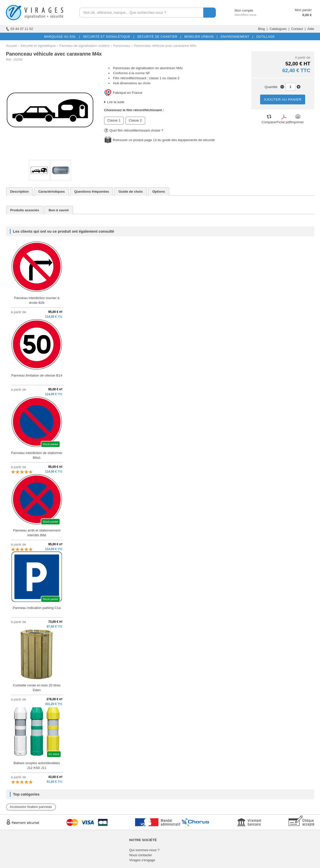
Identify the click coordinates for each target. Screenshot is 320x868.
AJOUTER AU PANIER (283, 99)
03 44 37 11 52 (20, 29)
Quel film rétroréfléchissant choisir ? (134, 130)
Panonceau (122, 46)
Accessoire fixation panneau (31, 807)
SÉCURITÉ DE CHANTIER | (158, 37)
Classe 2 (135, 120)
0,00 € (307, 15)
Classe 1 (114, 120)
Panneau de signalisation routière (84, 46)
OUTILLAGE (265, 37)
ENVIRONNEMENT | (236, 37)
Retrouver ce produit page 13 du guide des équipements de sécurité (164, 140)
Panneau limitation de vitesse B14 (37, 375)
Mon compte (239, 10)
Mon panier (303, 10)
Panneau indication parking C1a (37, 608)
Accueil (11, 46)
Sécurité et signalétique (38, 46)
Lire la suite (116, 102)
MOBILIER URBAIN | (200, 37)
